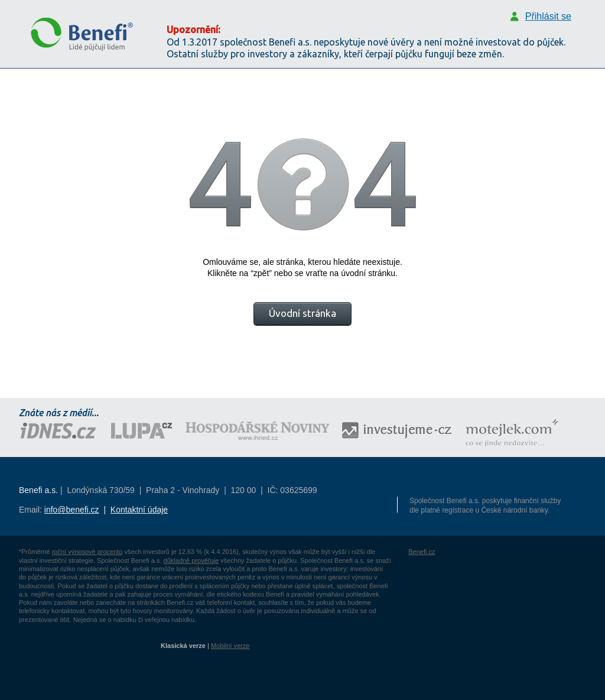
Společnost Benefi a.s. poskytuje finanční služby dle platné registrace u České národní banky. (485, 505)
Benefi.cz (422, 552)
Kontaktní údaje (139, 510)
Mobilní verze (230, 646)
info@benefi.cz (72, 510)
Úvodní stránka (302, 313)
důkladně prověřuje (191, 560)
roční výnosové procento (87, 552)
